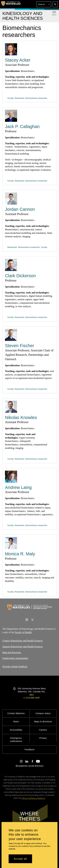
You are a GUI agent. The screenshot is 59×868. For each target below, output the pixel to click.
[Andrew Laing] (11, 477)
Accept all (20, 859)
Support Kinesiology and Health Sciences (23, 647)
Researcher (20, 98)
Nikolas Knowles (21, 417)
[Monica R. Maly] (11, 543)
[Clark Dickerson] (11, 265)
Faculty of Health (23, 632)
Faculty (10, 98)
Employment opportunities (15, 658)
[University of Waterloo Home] (11, 4)
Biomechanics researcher (36, 98)
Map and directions (12, 652)
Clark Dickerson (20, 276)
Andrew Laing (18, 487)
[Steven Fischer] (11, 335)
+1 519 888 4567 (32, 698)
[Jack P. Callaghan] (11, 116)
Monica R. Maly (20, 554)
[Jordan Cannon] (11, 199)
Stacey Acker (18, 60)
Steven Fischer (20, 346)
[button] (44, 4)
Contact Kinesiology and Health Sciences (23, 641)
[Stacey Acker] (11, 49)
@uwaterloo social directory (29, 766)
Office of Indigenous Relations (33, 798)
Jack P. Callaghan (22, 127)
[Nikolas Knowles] (11, 407)
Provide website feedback (15, 667)
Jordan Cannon (20, 209)
